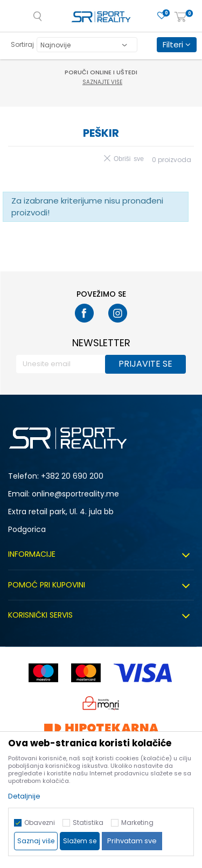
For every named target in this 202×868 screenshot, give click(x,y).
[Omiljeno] (162, 16)
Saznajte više (102, 82)
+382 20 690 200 (72, 476)
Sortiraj (22, 44)
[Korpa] (180, 17)
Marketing (137, 822)
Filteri (177, 44)
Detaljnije (24, 796)
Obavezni (40, 822)
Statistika (88, 822)
